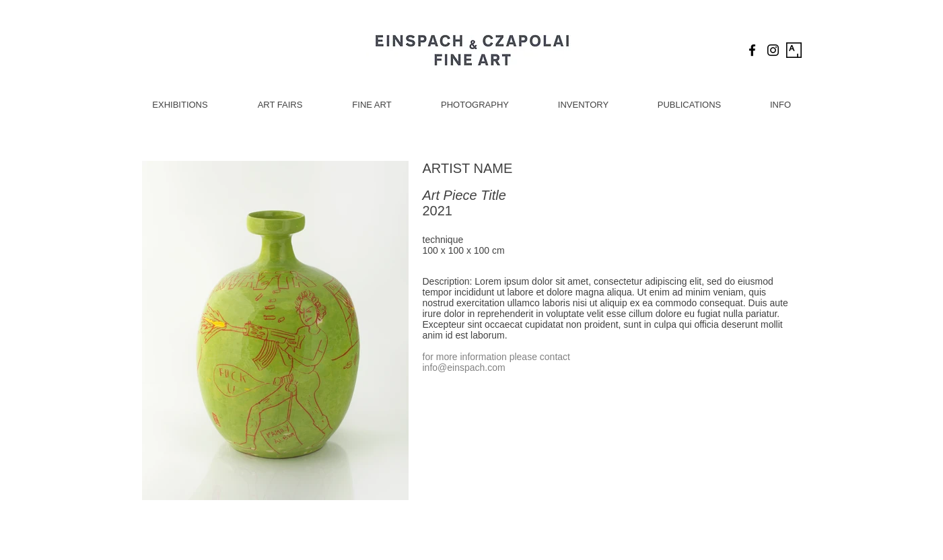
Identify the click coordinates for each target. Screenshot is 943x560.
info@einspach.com (464, 367)
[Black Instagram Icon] (773, 50)
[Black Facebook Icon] (752, 50)
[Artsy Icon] (794, 50)
